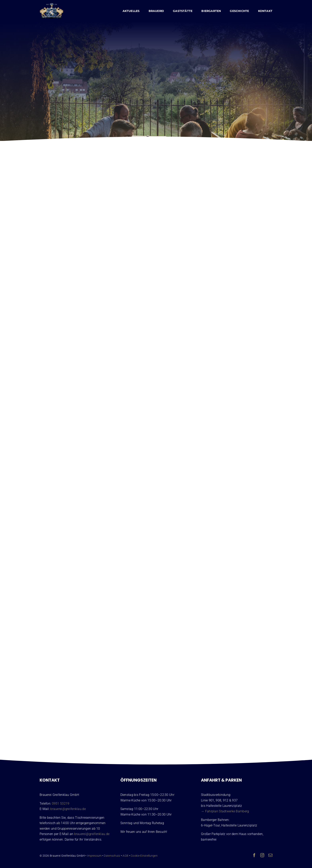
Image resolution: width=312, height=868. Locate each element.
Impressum (94, 856)
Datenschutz (112, 856)
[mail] (270, 855)
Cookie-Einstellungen (144, 856)
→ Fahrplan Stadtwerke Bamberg (225, 811)
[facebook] (254, 855)
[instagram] (262, 855)
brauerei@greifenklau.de (68, 809)
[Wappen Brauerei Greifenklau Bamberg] (52, 5)
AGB (125, 856)
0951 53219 (61, 804)
